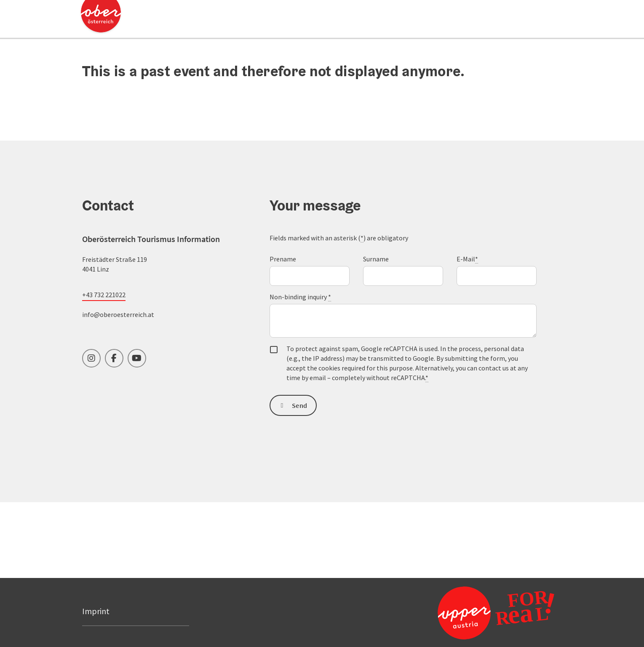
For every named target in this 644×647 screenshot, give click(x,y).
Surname (376, 259)
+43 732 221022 (104, 295)
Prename (283, 259)
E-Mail (467, 259)
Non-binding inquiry (300, 297)
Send (299, 405)
